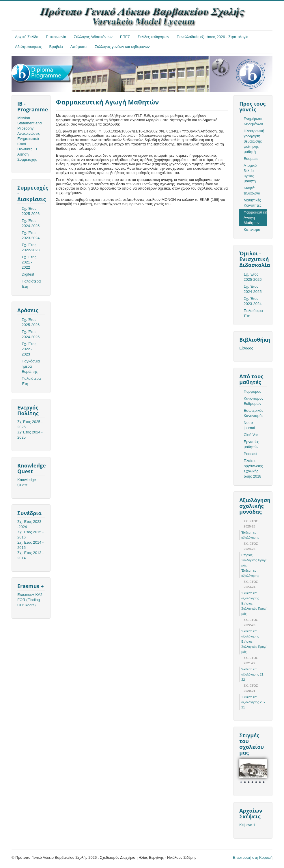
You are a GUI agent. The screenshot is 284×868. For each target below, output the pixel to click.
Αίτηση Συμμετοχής (27, 157)
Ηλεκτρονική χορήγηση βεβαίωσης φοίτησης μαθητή (254, 141)
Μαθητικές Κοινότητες (253, 203)
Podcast (250, 454)
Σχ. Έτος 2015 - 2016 (30, 535)
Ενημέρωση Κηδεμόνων (254, 121)
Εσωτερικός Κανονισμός (253, 413)
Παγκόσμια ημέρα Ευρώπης (31, 366)
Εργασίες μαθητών (251, 444)
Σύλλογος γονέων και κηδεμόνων (122, 47)
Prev (247, 772)
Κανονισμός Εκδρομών (253, 401)
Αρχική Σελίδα (27, 37)
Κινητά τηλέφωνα (252, 191)
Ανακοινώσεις (29, 133)
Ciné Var (251, 435)
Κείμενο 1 (247, 825)
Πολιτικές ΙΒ (27, 149)
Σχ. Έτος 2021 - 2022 (29, 262)
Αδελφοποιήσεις (28, 47)
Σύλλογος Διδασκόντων (93, 37)
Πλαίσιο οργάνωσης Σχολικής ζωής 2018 (253, 468)
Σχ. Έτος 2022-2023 (31, 247)
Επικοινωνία (56, 37)
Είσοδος (246, 348)
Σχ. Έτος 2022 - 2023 (29, 349)
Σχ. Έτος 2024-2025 (31, 223)
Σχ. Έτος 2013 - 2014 (30, 555)
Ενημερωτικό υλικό (28, 141)
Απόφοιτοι (79, 47)
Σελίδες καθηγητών (154, 37)
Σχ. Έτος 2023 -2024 (29, 524)
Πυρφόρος (252, 391)
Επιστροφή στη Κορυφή (253, 857)
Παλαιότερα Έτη (31, 284)
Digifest (28, 274)
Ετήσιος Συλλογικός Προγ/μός (254, 560)
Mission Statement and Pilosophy (30, 123)
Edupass (251, 159)
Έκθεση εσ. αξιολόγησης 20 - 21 (253, 702)
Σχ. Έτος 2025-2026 (31, 211)
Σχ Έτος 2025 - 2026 (30, 424)
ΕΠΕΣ (125, 37)
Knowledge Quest (27, 482)
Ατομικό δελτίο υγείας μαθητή (250, 173)
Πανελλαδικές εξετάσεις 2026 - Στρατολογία (213, 37)
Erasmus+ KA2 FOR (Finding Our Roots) (30, 600)
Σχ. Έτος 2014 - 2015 (30, 545)
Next (259, 772)
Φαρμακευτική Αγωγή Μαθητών (255, 217)
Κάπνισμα (252, 230)
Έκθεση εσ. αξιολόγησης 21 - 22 (253, 674)
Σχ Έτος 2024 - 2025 (30, 435)
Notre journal (249, 425)
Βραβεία (56, 47)
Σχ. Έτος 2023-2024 (31, 235)
